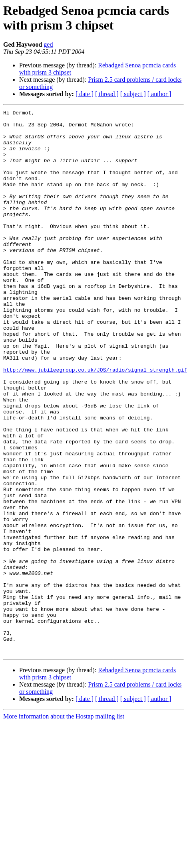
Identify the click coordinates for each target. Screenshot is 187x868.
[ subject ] (133, 94)
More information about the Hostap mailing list (64, 825)
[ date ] (85, 94)
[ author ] (159, 94)
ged (48, 44)
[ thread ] (107, 94)
